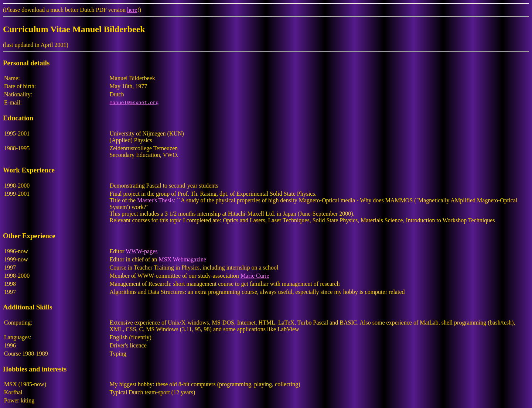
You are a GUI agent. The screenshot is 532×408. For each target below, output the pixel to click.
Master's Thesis (155, 200)
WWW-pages (141, 251)
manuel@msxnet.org (134, 103)
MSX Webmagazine (182, 259)
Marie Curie (255, 276)
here (132, 10)
